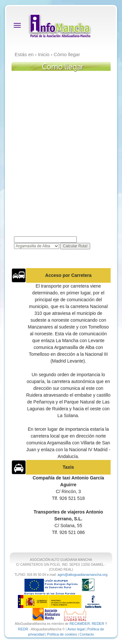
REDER (98, 624)
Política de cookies (62, 634)
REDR (23, 629)
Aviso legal (76, 629)
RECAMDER (80, 624)
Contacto (87, 634)
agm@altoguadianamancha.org (83, 575)
